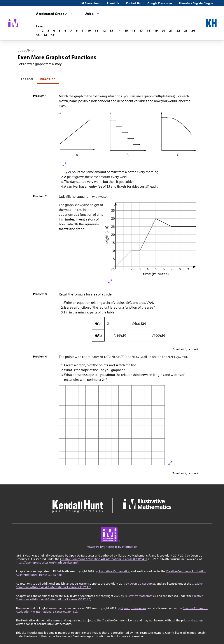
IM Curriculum (90, 3)
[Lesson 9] (82, 30)
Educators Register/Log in (196, 3)
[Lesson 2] (43, 30)
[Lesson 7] (71, 30)
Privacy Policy (95, 547)
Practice (48, 79)
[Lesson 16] (134, 30)
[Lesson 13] (111, 30)
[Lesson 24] (193, 30)
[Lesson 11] (96, 30)
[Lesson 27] (53, 35)
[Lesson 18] (149, 30)
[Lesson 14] (119, 30)
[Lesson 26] (45, 35)
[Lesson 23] (186, 30)
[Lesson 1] (37, 30)
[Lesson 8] (77, 30)
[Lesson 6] (65, 30)
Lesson (27, 79)
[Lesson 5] (60, 30)
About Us (113, 3)
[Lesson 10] (89, 30)
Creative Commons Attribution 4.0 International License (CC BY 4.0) (104, 559)
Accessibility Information (122, 547)
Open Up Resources (143, 584)
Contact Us (133, 3)
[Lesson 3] (48, 30)
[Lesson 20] (163, 30)
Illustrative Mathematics (114, 571)
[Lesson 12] (104, 30)
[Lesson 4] (54, 30)
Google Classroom (160, 3)
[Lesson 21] (171, 30)
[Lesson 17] (141, 30)
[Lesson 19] (156, 30)
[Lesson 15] (126, 30)
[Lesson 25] (38, 35)
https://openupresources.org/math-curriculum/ (47, 562)
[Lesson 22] (178, 30)
